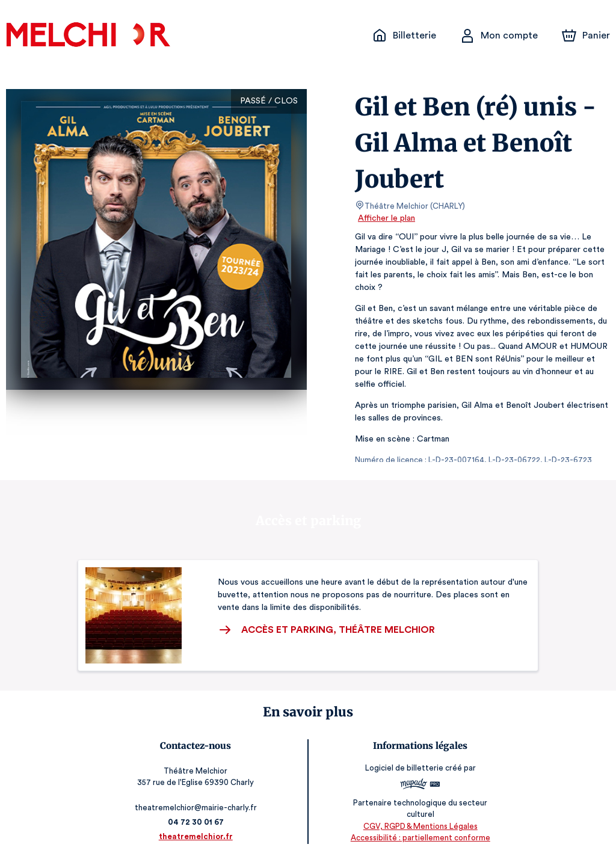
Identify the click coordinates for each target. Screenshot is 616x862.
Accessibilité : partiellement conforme (418, 838)
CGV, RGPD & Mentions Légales (418, 826)
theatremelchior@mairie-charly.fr (198, 808)
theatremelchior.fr (198, 836)
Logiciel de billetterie (402, 768)
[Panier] (586, 35)
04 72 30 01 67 (198, 822)
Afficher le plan (386, 218)
